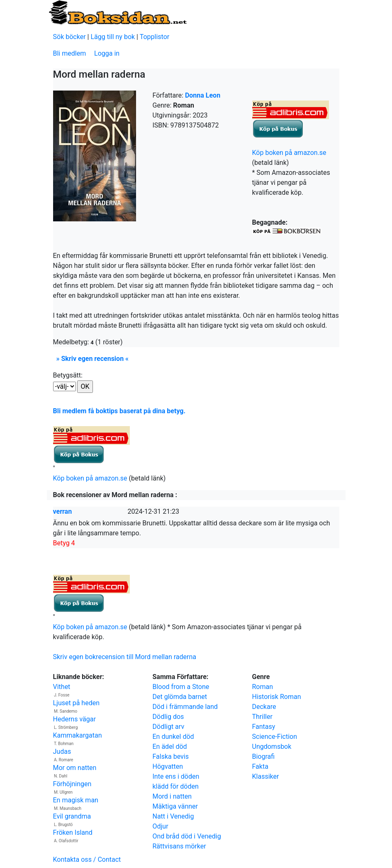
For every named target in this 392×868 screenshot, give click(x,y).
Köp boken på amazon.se (289, 153)
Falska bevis (171, 756)
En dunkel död (173, 737)
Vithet (62, 687)
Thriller (262, 717)
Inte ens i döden (176, 776)
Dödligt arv (169, 727)
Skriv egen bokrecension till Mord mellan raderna (125, 657)
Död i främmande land (185, 707)
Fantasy (264, 727)
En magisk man (76, 800)
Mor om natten (75, 768)
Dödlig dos (168, 717)
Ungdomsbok (272, 747)
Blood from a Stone (181, 687)
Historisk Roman (277, 697)
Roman (263, 687)
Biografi (264, 756)
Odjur (161, 826)
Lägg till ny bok (113, 37)
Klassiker (266, 776)
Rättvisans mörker (179, 846)
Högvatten (168, 766)
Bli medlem (70, 53)
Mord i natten (172, 796)
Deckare (264, 707)
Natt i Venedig (173, 816)
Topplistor (155, 37)
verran (63, 511)
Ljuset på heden (77, 703)
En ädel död (170, 747)
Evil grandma (72, 816)
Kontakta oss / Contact (87, 859)
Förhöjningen (72, 784)
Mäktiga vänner (175, 806)
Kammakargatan (78, 735)
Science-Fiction (275, 737)
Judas (62, 752)
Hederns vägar (74, 719)
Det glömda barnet (180, 697)
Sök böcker (69, 37)
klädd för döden (176, 786)
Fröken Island (73, 832)
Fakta (260, 766)
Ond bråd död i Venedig (187, 836)
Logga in (107, 53)
